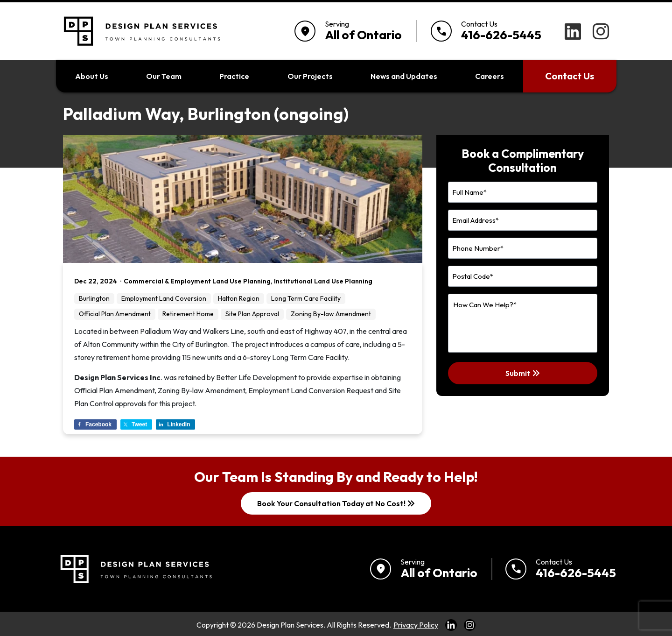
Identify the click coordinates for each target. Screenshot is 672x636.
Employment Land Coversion (164, 298)
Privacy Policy (416, 625)
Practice (234, 76)
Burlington (94, 298)
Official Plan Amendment (115, 314)
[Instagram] (601, 31)
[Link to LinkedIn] (451, 625)
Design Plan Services (290, 625)
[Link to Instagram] (470, 625)
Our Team (164, 76)
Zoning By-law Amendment (331, 314)
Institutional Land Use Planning (323, 281)
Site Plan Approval (252, 314)
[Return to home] (135, 569)
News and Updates (404, 76)
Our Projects (310, 76)
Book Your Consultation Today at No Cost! (337, 503)
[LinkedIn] (573, 31)
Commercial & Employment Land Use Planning (197, 281)
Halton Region (239, 298)
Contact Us (570, 76)
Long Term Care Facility (306, 298)
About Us (92, 76)
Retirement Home (188, 314)
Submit (524, 373)
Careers (490, 76)
